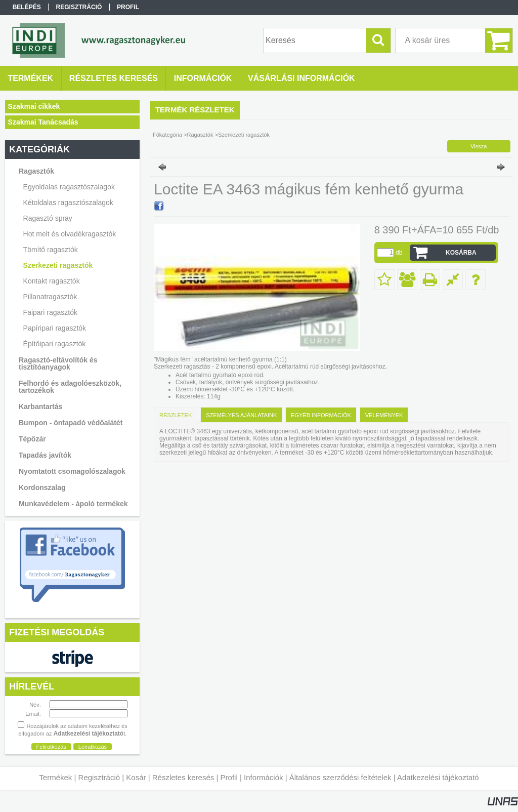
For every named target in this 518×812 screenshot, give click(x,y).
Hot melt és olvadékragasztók (70, 234)
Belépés (27, 7)
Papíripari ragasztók (55, 328)
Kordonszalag (42, 488)
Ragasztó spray (48, 218)
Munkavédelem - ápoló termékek (73, 504)
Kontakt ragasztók (52, 281)
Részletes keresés (183, 777)
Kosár (136, 777)
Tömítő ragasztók (51, 250)
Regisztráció (99, 777)
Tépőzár (32, 439)
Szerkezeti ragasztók (58, 265)
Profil (229, 777)
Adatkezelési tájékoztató (438, 777)
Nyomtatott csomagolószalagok (72, 471)
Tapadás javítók (45, 455)
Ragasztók (200, 135)
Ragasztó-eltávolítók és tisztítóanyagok (58, 363)
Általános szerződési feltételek (340, 777)
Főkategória (167, 135)
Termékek (55, 777)
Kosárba (461, 253)
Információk (264, 777)
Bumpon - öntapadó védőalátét (71, 423)
